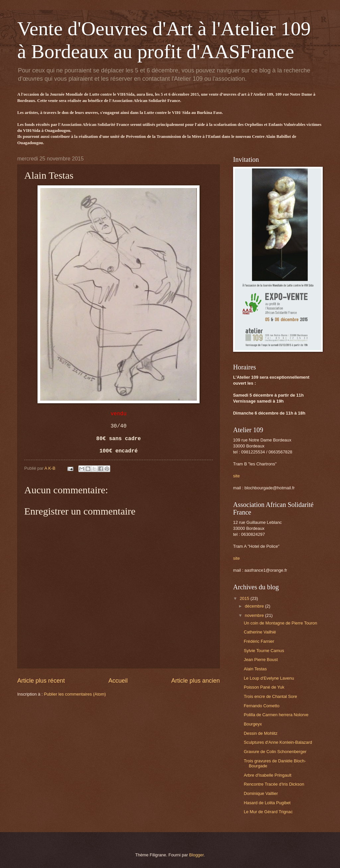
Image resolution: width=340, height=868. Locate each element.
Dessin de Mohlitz (261, 733)
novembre (255, 615)
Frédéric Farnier (259, 641)
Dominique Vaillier (261, 793)
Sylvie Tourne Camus (264, 651)
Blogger (197, 855)
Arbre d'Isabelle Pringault (267, 775)
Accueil (118, 681)
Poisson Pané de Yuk (264, 687)
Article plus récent (41, 681)
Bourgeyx (253, 724)
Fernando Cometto (261, 706)
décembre (255, 606)
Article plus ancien (196, 681)
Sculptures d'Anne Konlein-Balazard (278, 742)
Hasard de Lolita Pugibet (267, 803)
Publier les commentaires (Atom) (75, 694)
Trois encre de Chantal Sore (270, 696)
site (236, 476)
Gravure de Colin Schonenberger (275, 752)
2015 (245, 598)
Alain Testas (255, 669)
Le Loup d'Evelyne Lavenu (269, 678)
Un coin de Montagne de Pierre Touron (280, 623)
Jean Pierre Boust (261, 660)
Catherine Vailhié (260, 632)
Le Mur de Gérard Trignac (268, 812)
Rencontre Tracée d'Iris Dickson (274, 784)
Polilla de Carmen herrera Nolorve (276, 715)
